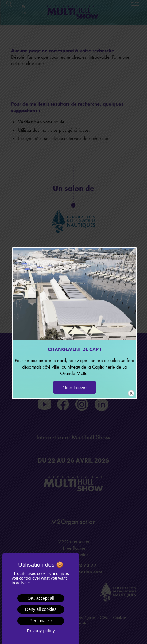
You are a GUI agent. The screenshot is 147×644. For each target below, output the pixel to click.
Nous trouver (75, 387)
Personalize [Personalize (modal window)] (41, 621)
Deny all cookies (41, 609)
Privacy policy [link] (41, 631)
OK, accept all (41, 598)
